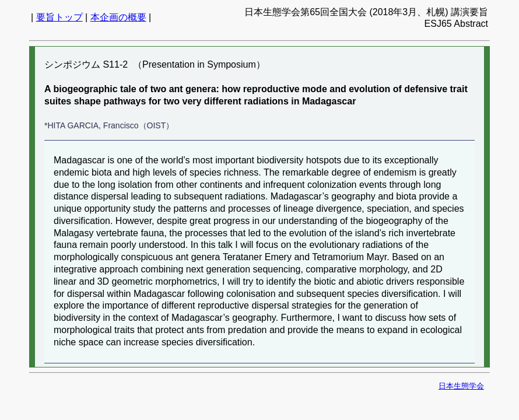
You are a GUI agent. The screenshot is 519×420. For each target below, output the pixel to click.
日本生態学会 (461, 386)
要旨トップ (59, 17)
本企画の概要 (118, 17)
